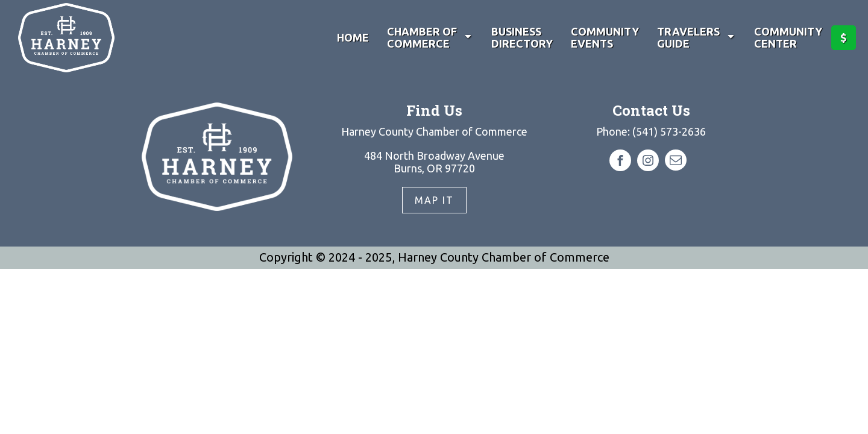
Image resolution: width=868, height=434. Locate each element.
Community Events (605, 38)
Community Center (788, 38)
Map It (434, 200)
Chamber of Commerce (430, 38)
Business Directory (522, 38)
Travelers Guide (697, 38)
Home (353, 37)
